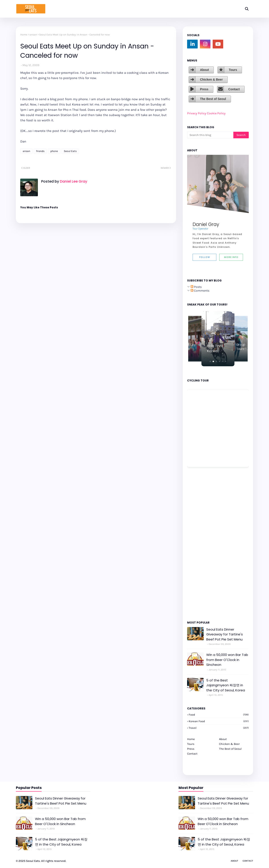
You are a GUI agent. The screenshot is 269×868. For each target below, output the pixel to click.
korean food (219, 721)
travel (219, 728)
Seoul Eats (70, 151)
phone (54, 151)
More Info (231, 257)
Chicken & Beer (211, 80)
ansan (33, 35)
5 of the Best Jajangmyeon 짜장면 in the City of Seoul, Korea (226, 685)
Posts (196, 287)
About (204, 70)
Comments (200, 291)
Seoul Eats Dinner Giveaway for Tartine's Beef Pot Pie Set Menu (225, 634)
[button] (210, 361)
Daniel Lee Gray (73, 181)
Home (24, 35)
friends (40, 151)
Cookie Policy (216, 113)
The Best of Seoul (213, 99)
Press (204, 89)
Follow (205, 257)
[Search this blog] (210, 135)
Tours (233, 70)
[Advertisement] (200, 544)
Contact (234, 89)
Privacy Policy (197, 113)
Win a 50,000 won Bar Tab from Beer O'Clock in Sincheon (227, 660)
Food (219, 715)
